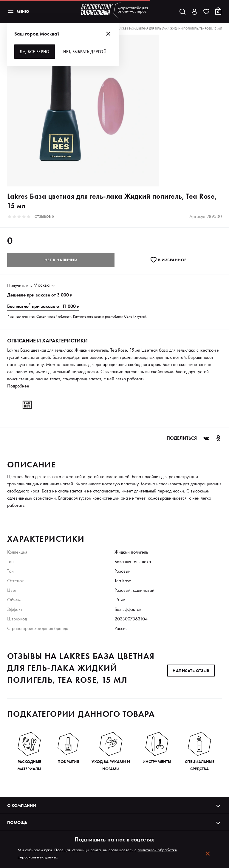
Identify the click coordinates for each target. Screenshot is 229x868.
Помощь (114, 822)
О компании (114, 805)
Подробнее (18, 386)
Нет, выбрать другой (85, 52)
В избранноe (168, 260)
